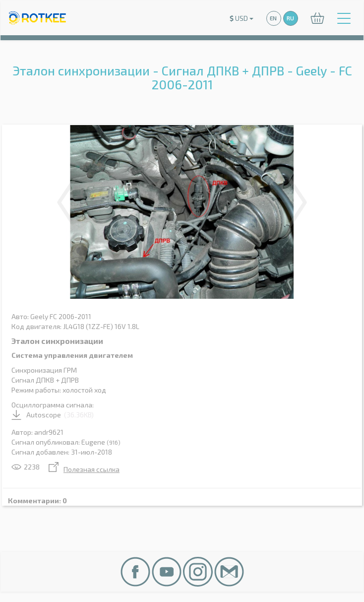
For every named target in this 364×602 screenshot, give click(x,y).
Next (298, 202)
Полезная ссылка (84, 469)
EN (273, 18)
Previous (66, 202)
